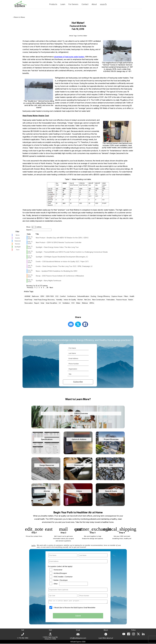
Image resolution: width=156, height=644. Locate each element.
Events (18, 238)
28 (47, 287)
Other (56, 584)
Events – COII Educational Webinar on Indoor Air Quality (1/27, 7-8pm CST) (62, 261)
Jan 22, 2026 (30, 252)
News (18, 235)
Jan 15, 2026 (30, 257)
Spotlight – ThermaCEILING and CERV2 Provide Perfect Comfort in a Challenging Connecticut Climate (72, 252)
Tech (18, 250)
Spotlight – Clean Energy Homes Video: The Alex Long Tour (57, 247)
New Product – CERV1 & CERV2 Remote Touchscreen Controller (59, 242)
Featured (18, 241)
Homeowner (58, 570)
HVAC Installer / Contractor (63, 577)
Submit (78, 616)
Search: (39, 230)
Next (51, 287)
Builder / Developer (61, 580)
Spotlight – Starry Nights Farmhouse (49, 281)
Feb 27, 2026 (30, 242)
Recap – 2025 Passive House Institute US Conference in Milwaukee (60, 276)
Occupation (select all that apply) (60, 566)
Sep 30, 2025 (30, 281)
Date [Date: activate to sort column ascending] (29, 234)
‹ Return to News (19, 17)
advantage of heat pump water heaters (69, 57)
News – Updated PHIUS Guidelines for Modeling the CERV (57, 271)
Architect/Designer (60, 573)
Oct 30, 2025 (30, 271)
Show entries (34, 227)
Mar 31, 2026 (30, 238)
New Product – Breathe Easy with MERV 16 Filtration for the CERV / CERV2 (62, 238)
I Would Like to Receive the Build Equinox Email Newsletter (75, 608)
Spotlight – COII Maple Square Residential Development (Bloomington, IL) (62, 257)
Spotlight (18, 247)
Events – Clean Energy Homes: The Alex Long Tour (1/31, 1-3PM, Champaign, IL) (64, 266)
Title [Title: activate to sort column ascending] (37, 234)
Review (18, 244)
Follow (133, 630)
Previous (30, 287)
